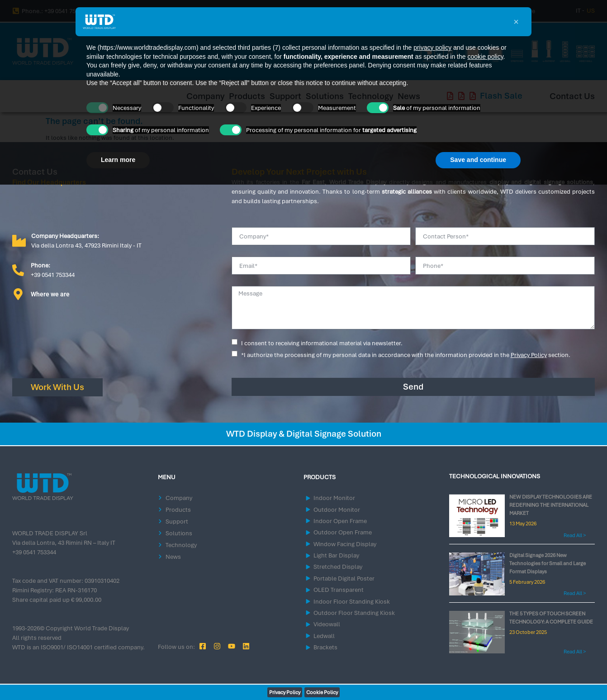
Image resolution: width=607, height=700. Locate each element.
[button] (516, 22)
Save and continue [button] (478, 160)
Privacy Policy (529, 355)
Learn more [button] (118, 160)
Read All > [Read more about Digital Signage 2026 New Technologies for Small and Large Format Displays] (575, 593)
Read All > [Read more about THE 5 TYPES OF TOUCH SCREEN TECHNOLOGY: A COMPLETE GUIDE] (575, 652)
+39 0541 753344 (34, 552)
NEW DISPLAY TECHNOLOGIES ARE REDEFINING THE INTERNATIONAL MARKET (551, 505)
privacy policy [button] (432, 48)
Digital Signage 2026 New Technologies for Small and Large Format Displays (548, 563)
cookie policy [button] (485, 57)
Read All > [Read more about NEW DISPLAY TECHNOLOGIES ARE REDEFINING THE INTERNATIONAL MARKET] (575, 535)
